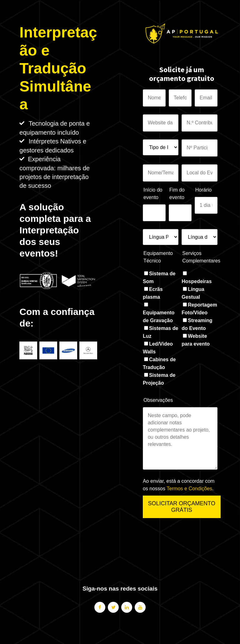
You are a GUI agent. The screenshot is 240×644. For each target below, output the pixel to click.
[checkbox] (161, 328)
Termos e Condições (189, 489)
